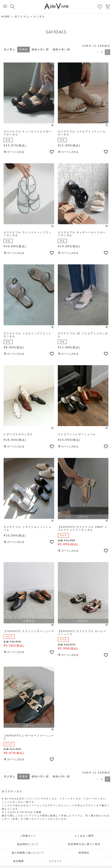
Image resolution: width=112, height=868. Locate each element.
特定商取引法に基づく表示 (84, 844)
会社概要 (18, 861)
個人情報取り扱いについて (28, 853)
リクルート (55, 861)
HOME (6, 16)
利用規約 (84, 853)
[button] (97, 52)
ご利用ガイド (28, 836)
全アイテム (22, 16)
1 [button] (102, 52)
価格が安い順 (40, 49)
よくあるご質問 (84, 836)
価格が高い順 (61, 49)
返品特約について (28, 844)
